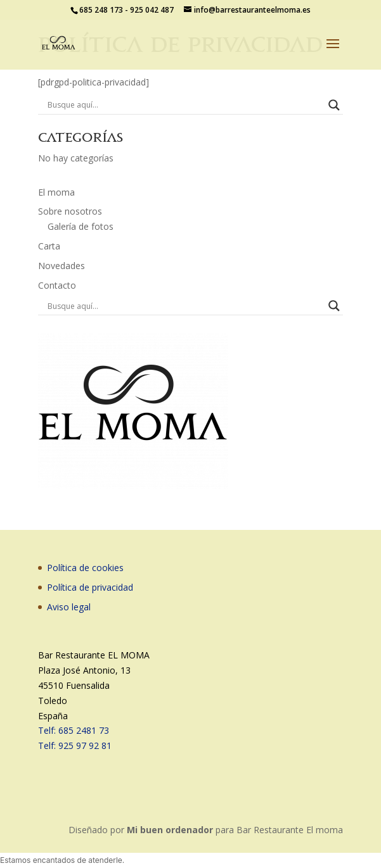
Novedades (61, 266)
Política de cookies (85, 568)
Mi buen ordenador (170, 830)
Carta (49, 246)
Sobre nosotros (70, 211)
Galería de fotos (81, 226)
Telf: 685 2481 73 (74, 730)
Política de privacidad (90, 587)
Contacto (57, 285)
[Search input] (185, 105)
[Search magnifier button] (334, 105)
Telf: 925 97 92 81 (75, 745)
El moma (56, 192)
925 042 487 (152, 10)
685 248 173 (101, 10)
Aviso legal (69, 607)
